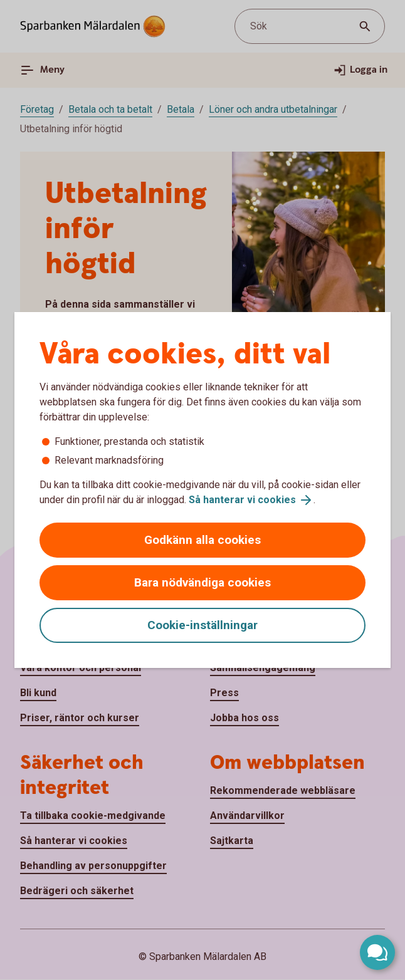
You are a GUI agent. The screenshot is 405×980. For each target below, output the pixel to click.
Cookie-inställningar (202, 625)
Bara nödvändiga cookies (202, 582)
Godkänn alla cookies (202, 540)
